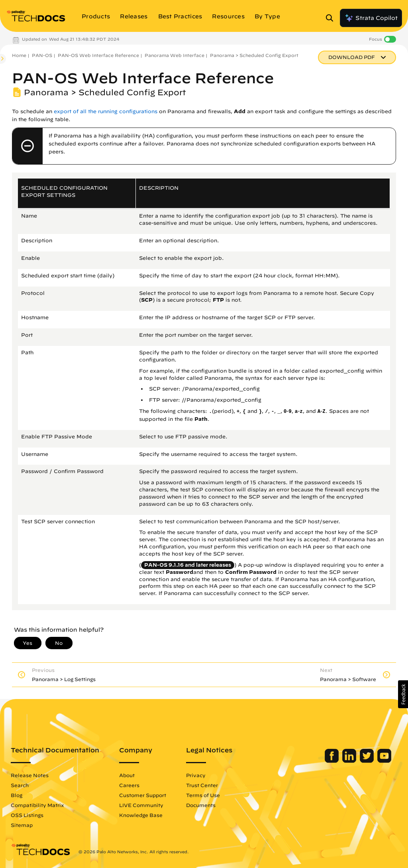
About (127, 775)
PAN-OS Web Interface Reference (98, 55)
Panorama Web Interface (175, 55)
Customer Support (143, 795)
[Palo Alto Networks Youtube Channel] (384, 761)
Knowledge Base (141, 815)
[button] (403, 694)
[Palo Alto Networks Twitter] (368, 761)
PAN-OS (42, 55)
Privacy (196, 775)
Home (19, 55)
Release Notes (30, 775)
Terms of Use (203, 795)
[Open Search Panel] (332, 18)
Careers (129, 785)
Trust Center (202, 785)
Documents (201, 805)
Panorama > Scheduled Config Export (254, 55)
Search (20, 785)
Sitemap (22, 825)
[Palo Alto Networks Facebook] (332, 761)
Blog (17, 795)
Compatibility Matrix (37, 805)
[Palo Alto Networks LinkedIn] (350, 761)
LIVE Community (141, 805)
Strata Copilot (371, 18)
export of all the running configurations (106, 111)
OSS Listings (27, 815)
